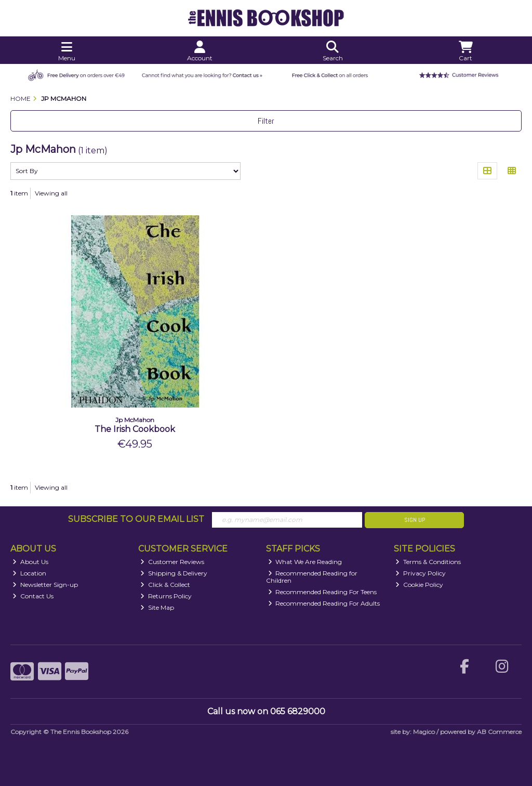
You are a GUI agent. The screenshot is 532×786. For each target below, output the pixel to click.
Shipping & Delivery (174, 573)
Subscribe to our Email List (136, 519)
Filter (266, 121)
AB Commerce (499, 732)
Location (29, 573)
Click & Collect (165, 585)
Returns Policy (166, 596)
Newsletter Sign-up (45, 585)
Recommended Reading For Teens (323, 592)
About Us (30, 562)
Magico (424, 732)
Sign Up (415, 520)
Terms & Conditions (428, 562)
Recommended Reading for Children (312, 577)
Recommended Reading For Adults (324, 603)
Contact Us (33, 596)
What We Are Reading (305, 562)
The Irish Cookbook (135, 429)
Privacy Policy (421, 573)
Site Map (157, 607)
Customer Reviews (172, 562)
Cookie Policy (419, 585)
